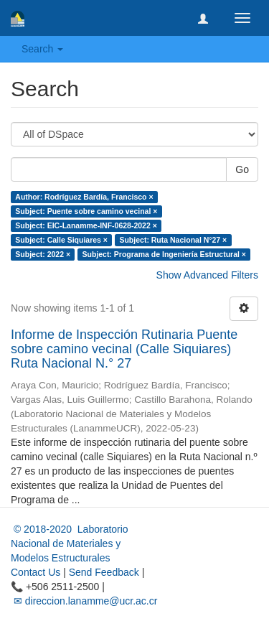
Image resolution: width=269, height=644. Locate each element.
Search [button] (42, 49)
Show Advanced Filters (207, 275)
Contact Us (36, 572)
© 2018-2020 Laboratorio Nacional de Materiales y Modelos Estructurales (70, 543)
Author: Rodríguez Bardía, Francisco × (84, 197)
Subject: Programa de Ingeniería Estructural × (164, 254)
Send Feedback (104, 572)
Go (242, 169)
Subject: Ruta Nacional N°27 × (173, 240)
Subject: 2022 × (43, 254)
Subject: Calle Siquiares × (61, 240)
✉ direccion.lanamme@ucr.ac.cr (84, 601)
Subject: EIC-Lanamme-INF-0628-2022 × (86, 225)
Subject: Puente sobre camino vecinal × (86, 211)
